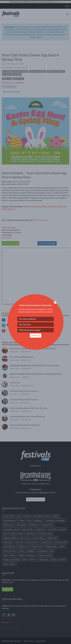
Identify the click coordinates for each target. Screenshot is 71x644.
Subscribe (36, 335)
